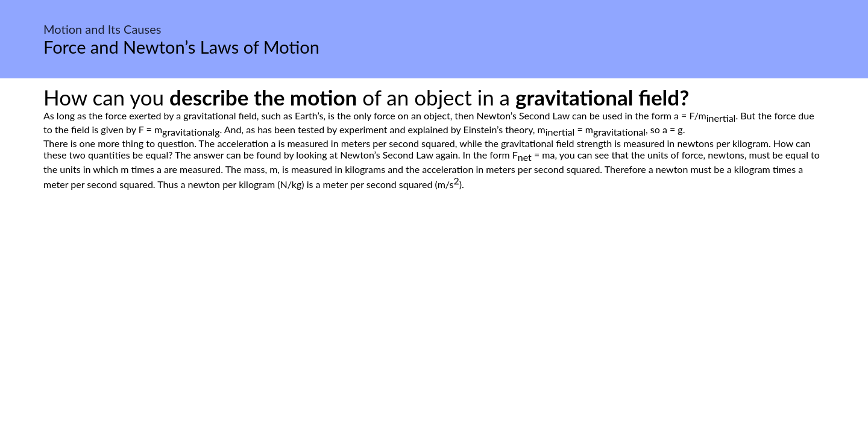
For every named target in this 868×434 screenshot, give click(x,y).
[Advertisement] (434, 303)
